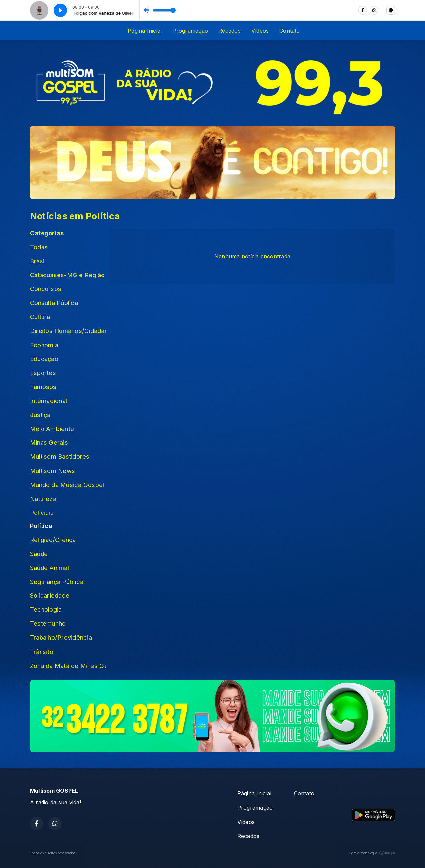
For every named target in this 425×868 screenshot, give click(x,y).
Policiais (42, 513)
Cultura (40, 317)
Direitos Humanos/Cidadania (68, 331)
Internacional (48, 401)
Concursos (46, 289)
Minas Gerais (49, 442)
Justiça (40, 415)
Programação (190, 31)
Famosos (43, 387)
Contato (290, 31)
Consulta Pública (54, 303)
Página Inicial (145, 31)
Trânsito (42, 652)
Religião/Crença (53, 540)
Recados (230, 31)
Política (41, 526)
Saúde (39, 554)
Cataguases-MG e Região (67, 275)
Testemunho (48, 623)
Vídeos (260, 31)
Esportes (43, 373)
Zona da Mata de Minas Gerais (68, 666)
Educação (44, 359)
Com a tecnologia (372, 853)
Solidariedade (50, 595)
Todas (39, 247)
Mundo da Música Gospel (67, 485)
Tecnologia (46, 609)
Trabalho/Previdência (61, 637)
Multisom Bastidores (60, 456)
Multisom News (52, 471)
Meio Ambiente (52, 429)
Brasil (38, 261)
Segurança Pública (57, 582)
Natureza (43, 499)
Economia (44, 345)
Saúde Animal (49, 568)
